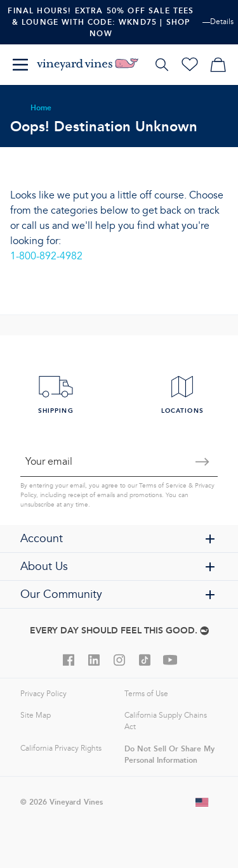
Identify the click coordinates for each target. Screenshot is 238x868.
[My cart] (218, 65)
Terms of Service (163, 486)
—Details (218, 22)
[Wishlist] (190, 65)
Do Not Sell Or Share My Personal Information (169, 754)
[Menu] (20, 65)
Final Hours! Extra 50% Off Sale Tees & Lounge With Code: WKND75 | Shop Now (101, 22)
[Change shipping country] (202, 802)
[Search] (162, 65)
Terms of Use (146, 694)
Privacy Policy (43, 694)
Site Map (36, 716)
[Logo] (88, 65)
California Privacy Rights (61, 748)
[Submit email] (202, 462)
